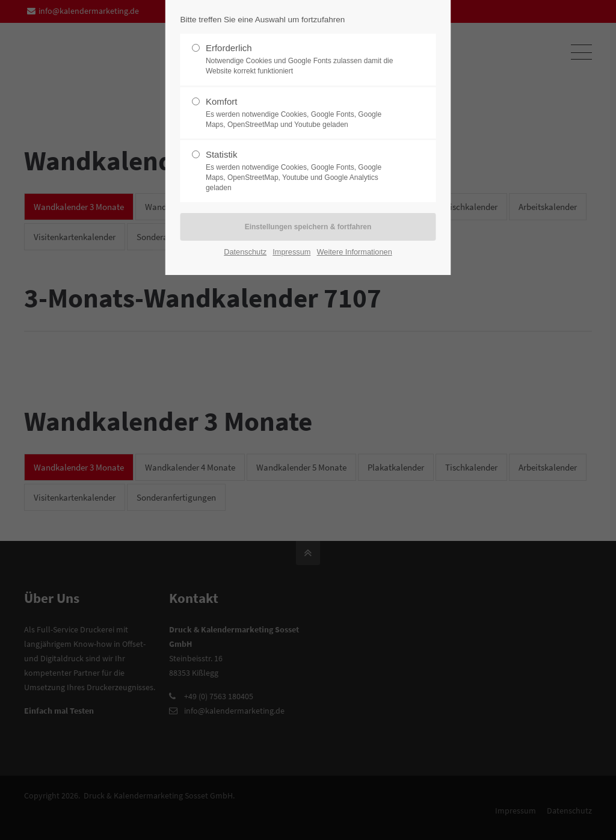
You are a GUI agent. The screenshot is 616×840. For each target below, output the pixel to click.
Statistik (303, 171)
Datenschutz (245, 252)
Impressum (291, 252)
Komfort (303, 113)
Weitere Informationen (355, 252)
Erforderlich (303, 60)
